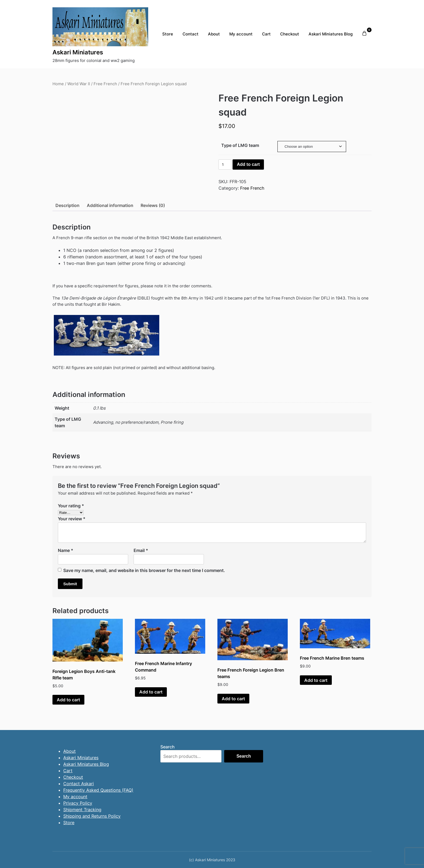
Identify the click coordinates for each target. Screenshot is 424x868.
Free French (105, 84)
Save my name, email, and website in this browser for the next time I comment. (144, 570)
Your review (72, 519)
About (214, 34)
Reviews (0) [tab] (153, 205)
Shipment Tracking (82, 810)
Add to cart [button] (68, 700)
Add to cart (248, 164)
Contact (191, 34)
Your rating (71, 506)
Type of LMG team (240, 145)
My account (241, 34)
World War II (79, 84)
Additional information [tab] (110, 205)
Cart (266, 34)
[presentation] (35, 89)
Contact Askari (79, 784)
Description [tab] (67, 205)
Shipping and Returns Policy (92, 816)
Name (66, 550)
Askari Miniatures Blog (331, 34)
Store (168, 34)
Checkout (290, 34)
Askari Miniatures (78, 52)
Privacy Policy (78, 803)
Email (141, 550)
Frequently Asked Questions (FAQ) (98, 790)
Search (168, 747)
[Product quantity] (225, 165)
